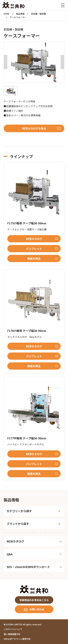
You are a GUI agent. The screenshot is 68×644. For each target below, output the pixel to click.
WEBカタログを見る (34, 128)
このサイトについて (13, 629)
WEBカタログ (34, 239)
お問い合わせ (37, 609)
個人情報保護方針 (12, 634)
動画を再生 (34, 258)
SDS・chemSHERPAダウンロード (28, 567)
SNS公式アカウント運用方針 (17, 639)
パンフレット (34, 249)
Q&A (10, 554)
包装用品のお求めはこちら (34, 600)
